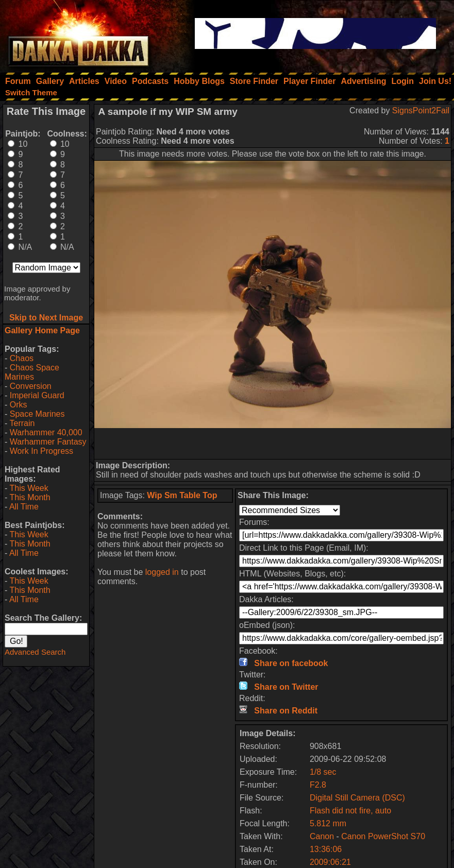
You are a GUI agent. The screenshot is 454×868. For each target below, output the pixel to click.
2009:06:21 (330, 862)
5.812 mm (328, 823)
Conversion (31, 386)
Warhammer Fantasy (48, 442)
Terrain (22, 423)
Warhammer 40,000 (46, 432)
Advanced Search (35, 652)
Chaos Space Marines (32, 372)
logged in (162, 572)
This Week (29, 488)
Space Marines (37, 414)
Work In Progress (41, 451)
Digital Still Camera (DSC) (357, 798)
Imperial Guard (37, 395)
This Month (30, 497)
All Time (24, 507)
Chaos (22, 358)
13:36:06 (326, 849)
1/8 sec (323, 772)
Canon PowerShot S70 (383, 836)
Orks (19, 405)
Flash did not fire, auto (350, 811)
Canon (322, 836)
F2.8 (318, 785)
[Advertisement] (273, 444)
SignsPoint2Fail (421, 110)
